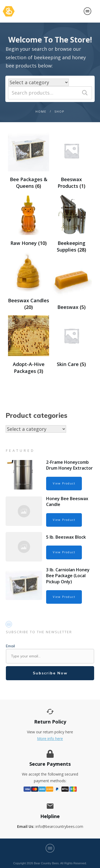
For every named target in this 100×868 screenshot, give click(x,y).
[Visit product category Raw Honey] (29, 220)
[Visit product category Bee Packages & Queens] (29, 160)
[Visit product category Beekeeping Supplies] (71, 224)
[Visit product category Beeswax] (71, 284)
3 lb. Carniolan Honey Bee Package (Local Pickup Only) (68, 576)
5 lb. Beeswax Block (66, 537)
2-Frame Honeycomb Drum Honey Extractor (69, 465)
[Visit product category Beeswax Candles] (29, 281)
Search (85, 93)
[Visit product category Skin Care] (71, 342)
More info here (50, 739)
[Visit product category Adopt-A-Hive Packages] (29, 345)
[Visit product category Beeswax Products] (71, 160)
